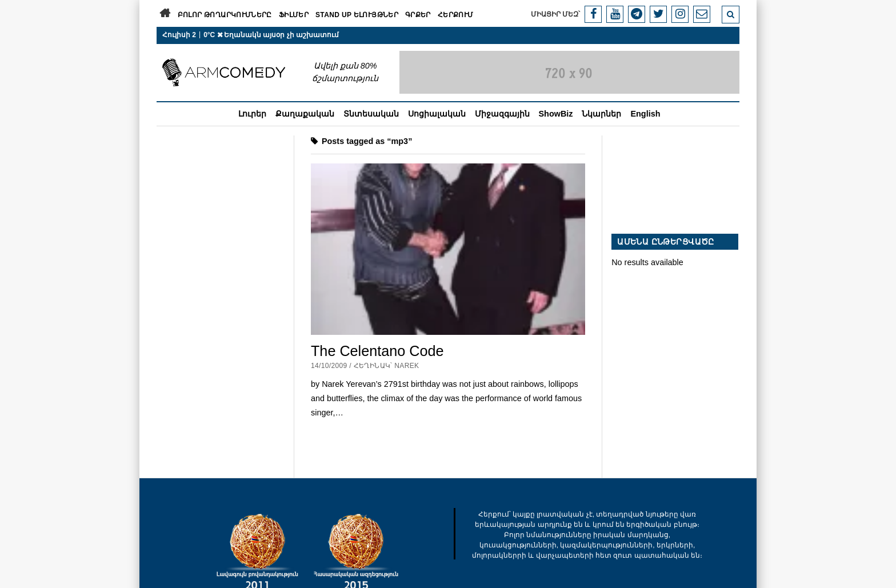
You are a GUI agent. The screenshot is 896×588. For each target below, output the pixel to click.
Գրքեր (418, 15)
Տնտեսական (371, 114)
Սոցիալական (437, 114)
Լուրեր (252, 114)
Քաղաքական (305, 114)
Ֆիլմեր (294, 15)
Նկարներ (601, 114)
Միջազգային (502, 114)
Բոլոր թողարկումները (225, 15)
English (645, 114)
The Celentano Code (377, 351)
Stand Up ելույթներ (357, 15)
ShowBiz (556, 114)
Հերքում (456, 15)
